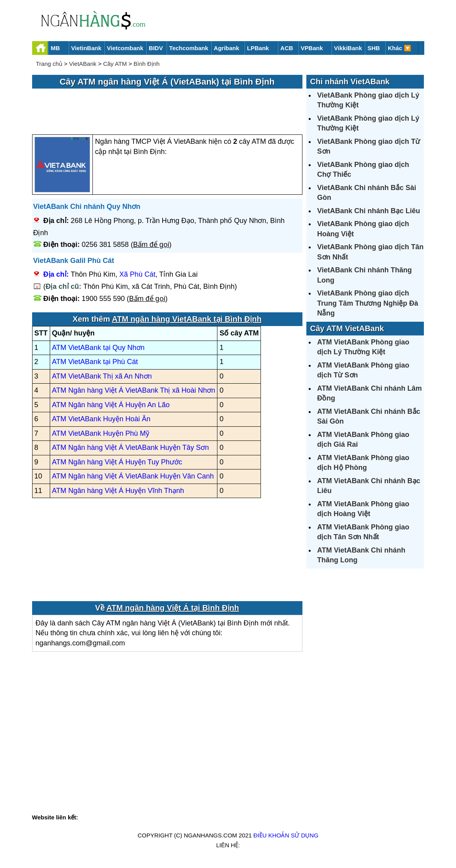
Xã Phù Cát (138, 274)
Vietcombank (125, 48)
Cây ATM (115, 64)
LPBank (258, 48)
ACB (287, 48)
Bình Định (147, 64)
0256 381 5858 (105, 245)
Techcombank (189, 48)
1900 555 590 (103, 299)
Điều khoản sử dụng (286, 835)
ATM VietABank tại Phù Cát (95, 362)
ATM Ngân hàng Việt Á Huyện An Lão (111, 405)
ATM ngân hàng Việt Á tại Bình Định (173, 608)
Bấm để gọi (151, 245)
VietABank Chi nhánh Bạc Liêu (369, 211)
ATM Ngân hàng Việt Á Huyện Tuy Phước (117, 462)
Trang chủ (49, 64)
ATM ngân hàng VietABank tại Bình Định (187, 319)
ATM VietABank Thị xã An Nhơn (102, 376)
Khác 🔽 (400, 48)
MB (55, 48)
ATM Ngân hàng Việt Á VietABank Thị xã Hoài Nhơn (134, 390)
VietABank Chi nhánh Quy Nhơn (87, 207)
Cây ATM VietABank (347, 328)
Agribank (227, 48)
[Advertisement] (167, 112)
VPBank (312, 48)
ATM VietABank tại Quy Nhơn (98, 348)
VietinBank (86, 48)
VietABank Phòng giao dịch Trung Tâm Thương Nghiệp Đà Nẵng (368, 303)
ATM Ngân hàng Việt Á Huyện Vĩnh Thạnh (118, 491)
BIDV (156, 48)
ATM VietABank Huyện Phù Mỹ (101, 433)
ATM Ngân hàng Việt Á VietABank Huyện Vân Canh (133, 476)
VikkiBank (348, 48)
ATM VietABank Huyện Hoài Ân (101, 419)
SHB (374, 48)
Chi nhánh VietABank (350, 82)
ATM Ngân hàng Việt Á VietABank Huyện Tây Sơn (131, 448)
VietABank (83, 64)
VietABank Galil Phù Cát (74, 261)
